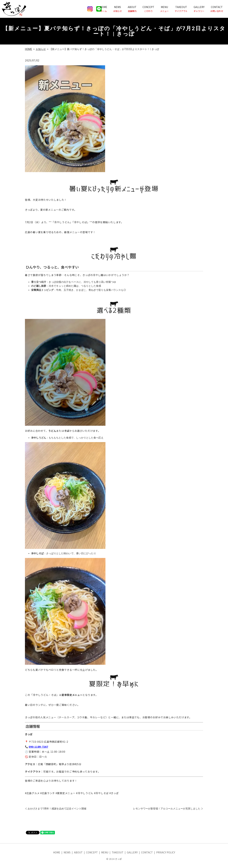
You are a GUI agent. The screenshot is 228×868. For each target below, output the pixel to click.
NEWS (118, 9)
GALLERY (199, 9)
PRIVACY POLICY (166, 852)
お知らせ (41, 49)
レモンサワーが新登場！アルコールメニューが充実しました (167, 809)
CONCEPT (148, 9)
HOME (104, 9)
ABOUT (132, 9)
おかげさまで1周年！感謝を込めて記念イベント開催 (57, 809)
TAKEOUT (181, 9)
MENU (164, 9)
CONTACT (217, 9)
